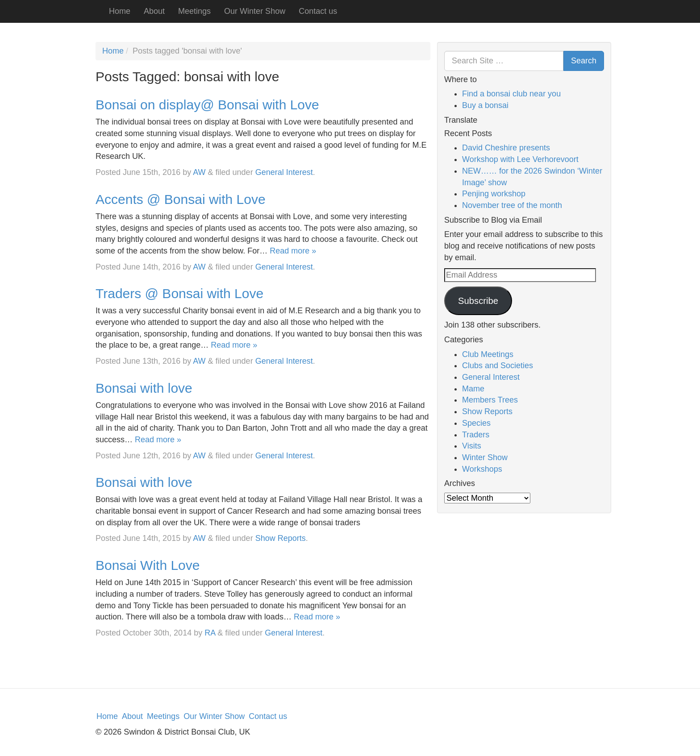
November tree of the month (512, 205)
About (154, 11)
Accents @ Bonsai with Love (181, 199)
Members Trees (490, 400)
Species (476, 423)
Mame (473, 389)
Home (120, 11)
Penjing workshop (494, 194)
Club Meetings (488, 354)
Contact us (318, 11)
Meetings (194, 11)
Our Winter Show (255, 11)
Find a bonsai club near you (511, 94)
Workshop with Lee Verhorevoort (520, 159)
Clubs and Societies (498, 366)
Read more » (293, 251)
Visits (472, 446)
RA (210, 633)
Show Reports (281, 538)
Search (584, 61)
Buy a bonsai (485, 105)
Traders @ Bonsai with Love (179, 293)
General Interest (284, 172)
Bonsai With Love (148, 565)
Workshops (482, 469)
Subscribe (478, 301)
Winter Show (485, 457)
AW (199, 172)
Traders (476, 435)
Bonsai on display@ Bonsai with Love (207, 105)
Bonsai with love (144, 388)
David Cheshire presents (506, 148)
